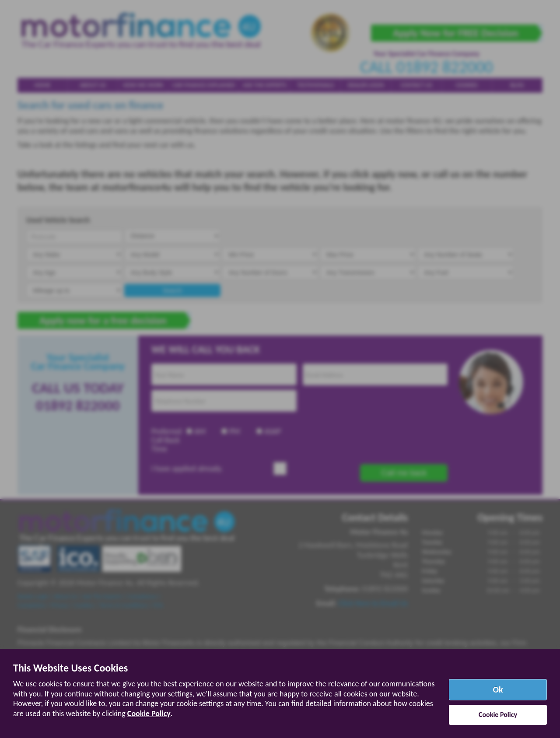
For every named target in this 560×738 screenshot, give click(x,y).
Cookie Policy (149, 714)
